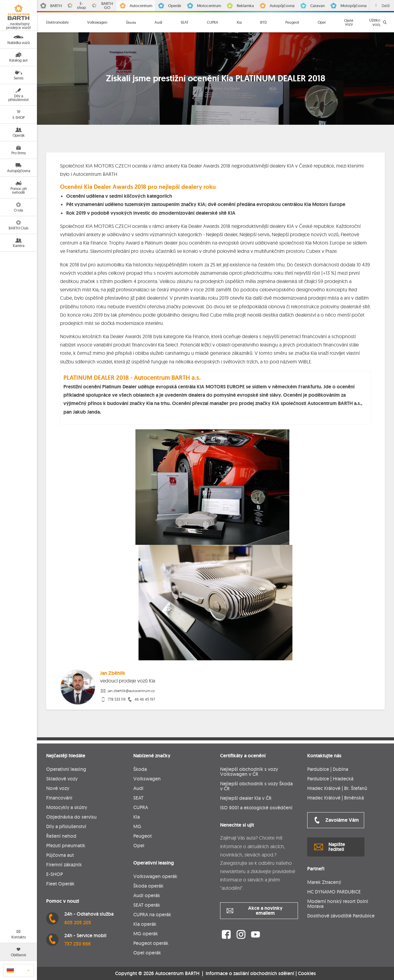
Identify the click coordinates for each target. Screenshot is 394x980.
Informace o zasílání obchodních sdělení (250, 973)
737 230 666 (78, 944)
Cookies (307, 974)
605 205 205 (78, 923)
